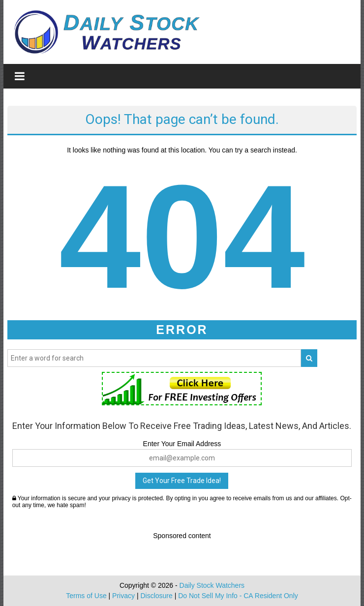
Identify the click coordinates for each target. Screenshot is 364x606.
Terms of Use (86, 596)
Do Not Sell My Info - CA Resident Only (238, 596)
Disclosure (156, 596)
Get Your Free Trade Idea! (182, 481)
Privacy (123, 596)
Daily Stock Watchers (212, 585)
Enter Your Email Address (182, 444)
